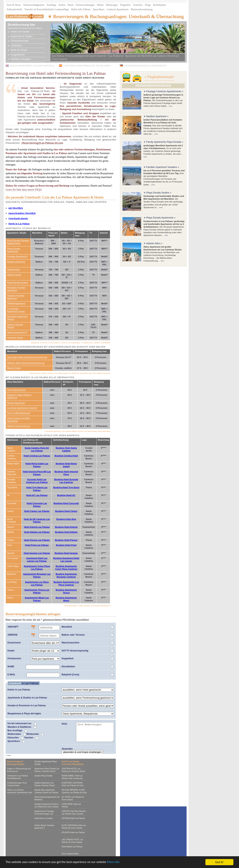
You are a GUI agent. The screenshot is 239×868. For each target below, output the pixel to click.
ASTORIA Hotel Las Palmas (73, 818)
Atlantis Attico (14, 270)
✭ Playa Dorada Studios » (157, 193)
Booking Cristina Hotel (66, 456)
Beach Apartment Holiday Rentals (32, 66)
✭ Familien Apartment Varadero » (161, 167)
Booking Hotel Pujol (66, 545)
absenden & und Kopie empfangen (82, 752)
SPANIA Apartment (16, 304)
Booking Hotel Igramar (66, 553)
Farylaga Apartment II (17, 257)
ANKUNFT (13, 627)
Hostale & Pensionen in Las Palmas (27, 706)
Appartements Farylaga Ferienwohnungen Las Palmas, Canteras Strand (45, 814)
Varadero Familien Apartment (16, 297)
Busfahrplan (159, 5)
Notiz (64, 724)
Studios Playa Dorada (43, 776)
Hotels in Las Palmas (19, 690)
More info (115, 863)
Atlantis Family (14, 275)
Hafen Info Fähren (81, 9)
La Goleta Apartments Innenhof (22, 408)
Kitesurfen (15, 738)
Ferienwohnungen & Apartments (146, 66)
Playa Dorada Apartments (14, 250)
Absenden (67, 749)
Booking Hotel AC (66, 495)
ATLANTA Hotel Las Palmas (73, 832)
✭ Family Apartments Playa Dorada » (163, 142)
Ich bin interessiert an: (22, 724)
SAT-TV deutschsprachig (75, 651)
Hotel (70, 5)
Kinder (11, 651)
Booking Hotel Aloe (66, 519)
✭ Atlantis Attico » (153, 243)
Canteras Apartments (118, 9)
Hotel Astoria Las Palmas (37, 527)
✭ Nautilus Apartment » (156, 116)
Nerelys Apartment (16, 403)
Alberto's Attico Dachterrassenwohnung (26, 363)
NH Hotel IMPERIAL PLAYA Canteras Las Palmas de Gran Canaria (74, 793)
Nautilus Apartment (16, 262)
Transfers (138, 5)
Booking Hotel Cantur (66, 511)
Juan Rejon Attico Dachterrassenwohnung (27, 357)
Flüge (148, 5)
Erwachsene (14, 643)
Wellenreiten (17, 734)
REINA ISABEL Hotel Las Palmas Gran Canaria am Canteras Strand (72, 778)
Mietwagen (112, 5)
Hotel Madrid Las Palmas (72, 847)
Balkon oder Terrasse (73, 635)
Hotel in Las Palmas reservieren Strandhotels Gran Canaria (20, 793)
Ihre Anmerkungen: (95, 732)
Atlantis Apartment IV (17, 332)
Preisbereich (14, 659)
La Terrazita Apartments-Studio (16, 310)
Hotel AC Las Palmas (37, 495)
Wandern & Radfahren (22, 727)
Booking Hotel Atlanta (66, 532)
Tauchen (31, 738)
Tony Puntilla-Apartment (18, 413)
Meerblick (67, 627)
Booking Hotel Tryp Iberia (66, 487)
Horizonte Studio (15, 338)
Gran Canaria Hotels (70, 854)
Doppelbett (67, 659)
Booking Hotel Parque (66, 540)
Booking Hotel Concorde (66, 503)
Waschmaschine (70, 643)
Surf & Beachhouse (16, 390)
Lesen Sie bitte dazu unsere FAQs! (24, 190)
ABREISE (13, 635)
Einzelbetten (68, 667)
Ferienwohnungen (85, 5)
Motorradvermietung (142, 9)
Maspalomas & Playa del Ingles (24, 714)
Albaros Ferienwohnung (18, 426)
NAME (11, 667)
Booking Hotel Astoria (66, 527)
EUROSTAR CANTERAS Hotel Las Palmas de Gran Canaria (73, 785)
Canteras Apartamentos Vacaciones (87, 66)
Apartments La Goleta (43, 818)
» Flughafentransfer (159, 77)
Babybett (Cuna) (70, 675)
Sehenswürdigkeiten (34, 5)
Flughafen (125, 5)
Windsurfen (35, 734)
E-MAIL (11, 675)
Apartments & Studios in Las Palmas (27, 698)
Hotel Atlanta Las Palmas (37, 532)
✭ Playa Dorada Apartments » (160, 218)
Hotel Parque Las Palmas (37, 540)
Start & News (14, 5)
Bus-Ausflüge (17, 731)
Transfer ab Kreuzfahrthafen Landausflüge (47, 9)
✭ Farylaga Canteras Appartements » (163, 91)
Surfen (62, 5)
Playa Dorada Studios (17, 283)
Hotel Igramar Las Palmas (37, 553)
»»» (171, 106)
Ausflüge (51, 5)
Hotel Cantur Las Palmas (37, 511)
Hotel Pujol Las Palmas (37, 545)
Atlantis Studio (14, 368)
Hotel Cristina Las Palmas (37, 456)
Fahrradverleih (14, 9)
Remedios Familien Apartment (16, 289)
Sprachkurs (98, 9)
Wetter (100, 5)
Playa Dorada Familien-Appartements (18, 242)
